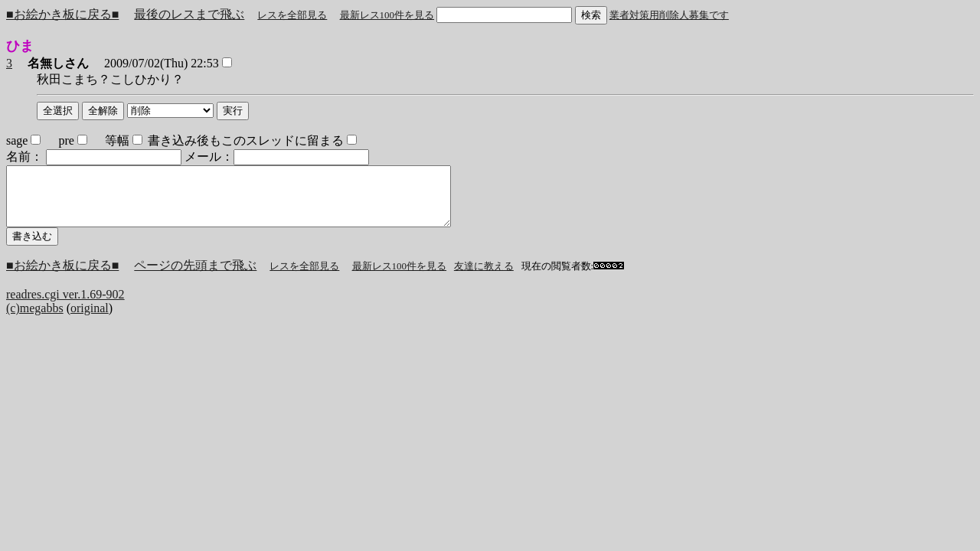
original (90, 320)
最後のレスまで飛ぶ (189, 14)
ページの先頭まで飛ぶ (195, 277)
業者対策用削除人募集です (669, 15)
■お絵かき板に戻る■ (62, 14)
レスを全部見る (292, 15)
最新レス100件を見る (387, 15)
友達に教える (484, 277)
